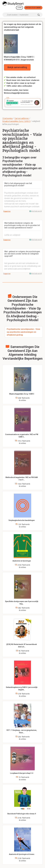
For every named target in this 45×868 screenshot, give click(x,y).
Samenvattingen (22, 118)
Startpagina (7, 118)
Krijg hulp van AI (36, 211)
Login (19, 8)
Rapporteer (7, 211)
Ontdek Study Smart (33, 8)
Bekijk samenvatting (17, 67)
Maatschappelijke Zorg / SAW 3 (16, 121)
